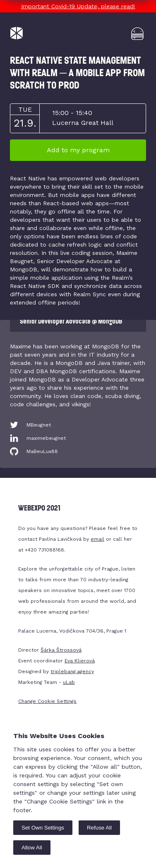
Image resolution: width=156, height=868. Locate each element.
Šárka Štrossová (61, 650)
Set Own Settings (43, 828)
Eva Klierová (80, 661)
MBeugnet (39, 425)
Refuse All (99, 828)
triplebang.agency (72, 671)
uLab (69, 682)
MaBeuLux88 (42, 451)
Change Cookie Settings (47, 701)
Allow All (32, 848)
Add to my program (78, 150)
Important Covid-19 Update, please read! (78, 6)
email (97, 539)
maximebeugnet (46, 438)
